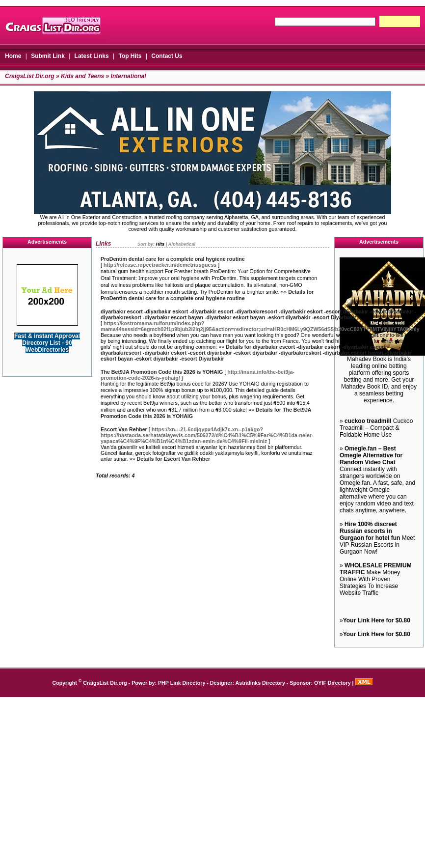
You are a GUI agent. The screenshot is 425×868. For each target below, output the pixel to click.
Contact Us (167, 56)
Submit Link (48, 56)
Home (13, 56)
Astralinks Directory (260, 683)
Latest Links (92, 56)
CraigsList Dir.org (30, 76)
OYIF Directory (332, 683)
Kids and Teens (82, 76)
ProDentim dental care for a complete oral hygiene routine (173, 259)
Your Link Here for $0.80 (377, 620)
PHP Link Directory (182, 683)
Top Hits (130, 56)
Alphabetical (182, 244)
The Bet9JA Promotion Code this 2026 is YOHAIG (162, 372)
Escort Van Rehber (124, 429)
